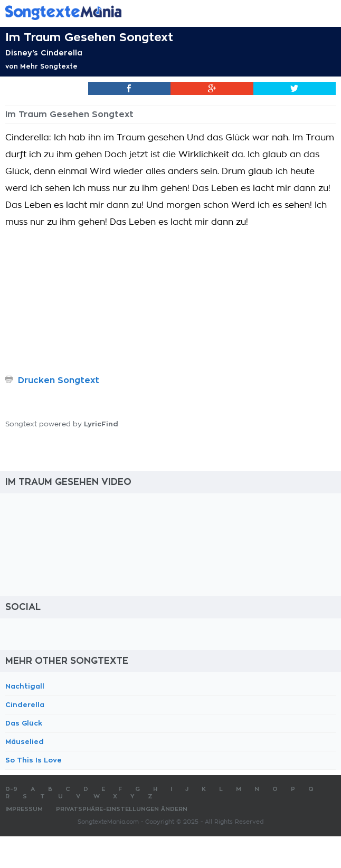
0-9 (11, 789)
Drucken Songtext (59, 380)
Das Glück (24, 723)
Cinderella (25, 705)
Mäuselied (25, 742)
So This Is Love (34, 760)
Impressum (24, 809)
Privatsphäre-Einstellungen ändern (122, 809)
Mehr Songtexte (49, 66)
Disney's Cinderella (44, 53)
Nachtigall (25, 686)
